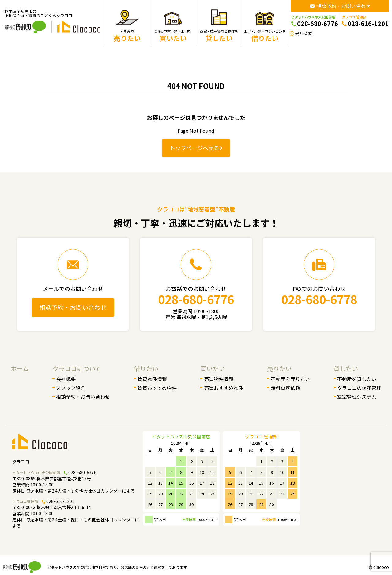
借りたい (146, 369)
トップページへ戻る (196, 148)
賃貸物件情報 (152, 379)
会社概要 (66, 379)
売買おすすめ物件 (224, 388)
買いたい (213, 369)
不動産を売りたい (290, 379)
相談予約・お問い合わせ (73, 307)
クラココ (21, 462)
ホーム (20, 369)
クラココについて (77, 369)
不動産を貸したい (357, 379)
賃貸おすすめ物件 (157, 388)
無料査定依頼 (285, 388)
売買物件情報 (219, 379)
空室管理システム (357, 397)
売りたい (279, 369)
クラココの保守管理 (359, 388)
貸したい (346, 369)
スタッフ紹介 (71, 388)
